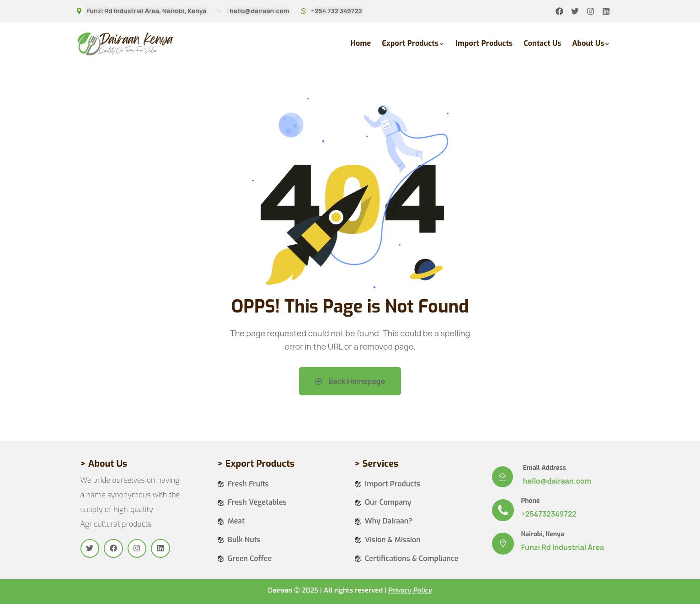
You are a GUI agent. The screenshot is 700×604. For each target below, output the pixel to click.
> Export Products (256, 464)
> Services (377, 464)
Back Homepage (350, 381)
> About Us (104, 464)
